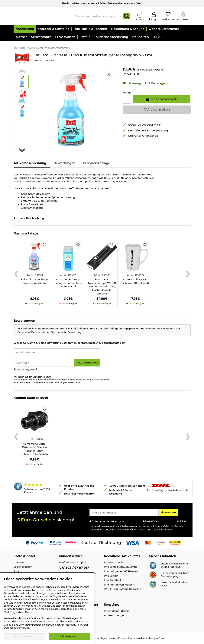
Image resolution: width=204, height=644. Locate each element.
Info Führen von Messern (120, 585)
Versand (159, 70)
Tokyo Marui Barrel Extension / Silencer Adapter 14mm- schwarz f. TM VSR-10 (35, 450)
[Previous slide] (22, 72)
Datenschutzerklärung (17, 628)
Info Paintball (112, 581)
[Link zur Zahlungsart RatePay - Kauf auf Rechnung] (71, 543)
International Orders (117, 611)
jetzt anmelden (87, 363)
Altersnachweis (114, 563)
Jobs (16, 572)
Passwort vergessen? (25, 370)
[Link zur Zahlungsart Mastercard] (148, 543)
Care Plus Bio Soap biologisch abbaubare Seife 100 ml (68, 283)
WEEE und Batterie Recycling (123, 589)
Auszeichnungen (115, 616)
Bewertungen (65, 164)
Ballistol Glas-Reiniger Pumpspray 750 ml (35, 282)
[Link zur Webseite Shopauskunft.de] (153, 566)
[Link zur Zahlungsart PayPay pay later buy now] (56, 543)
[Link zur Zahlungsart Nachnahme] (175, 543)
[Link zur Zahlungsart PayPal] (34, 543)
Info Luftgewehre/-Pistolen (121, 572)
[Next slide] (22, 151)
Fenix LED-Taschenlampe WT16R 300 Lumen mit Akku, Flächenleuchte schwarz (102, 287)
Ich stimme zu (70, 636)
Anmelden (170, 513)
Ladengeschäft (23, 567)
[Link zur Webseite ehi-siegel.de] (153, 575)
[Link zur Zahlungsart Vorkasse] (161, 543)
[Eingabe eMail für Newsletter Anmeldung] (124, 513)
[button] (25, 29)
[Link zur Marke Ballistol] (22, 59)
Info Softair (111, 576)
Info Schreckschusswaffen (120, 567)
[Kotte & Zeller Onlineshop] (41, 16)
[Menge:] (127, 100)
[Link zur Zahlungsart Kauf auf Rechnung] (101, 543)
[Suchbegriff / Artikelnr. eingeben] (99, 16)
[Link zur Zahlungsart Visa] (132, 543)
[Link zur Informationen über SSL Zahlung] (153, 584)
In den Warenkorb (162, 100)
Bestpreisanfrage (96, 164)
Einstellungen (25, 636)
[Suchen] (127, 16)
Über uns (19, 563)
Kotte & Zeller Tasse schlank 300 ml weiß (136, 282)
